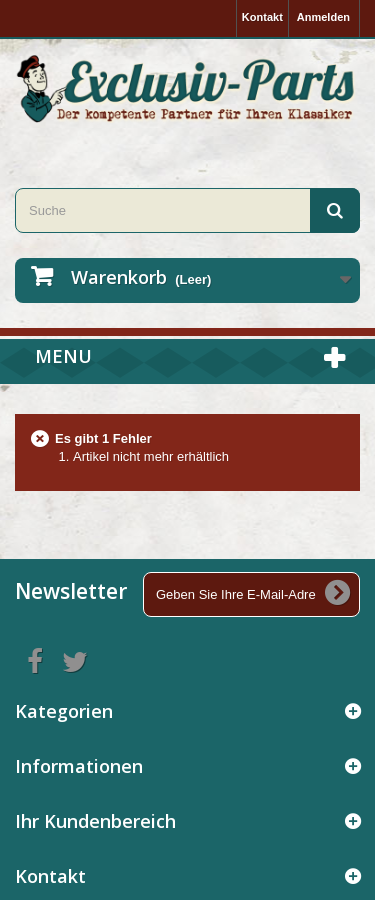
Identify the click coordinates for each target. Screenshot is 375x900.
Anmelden (323, 17)
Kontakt (262, 17)
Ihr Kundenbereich (95, 821)
